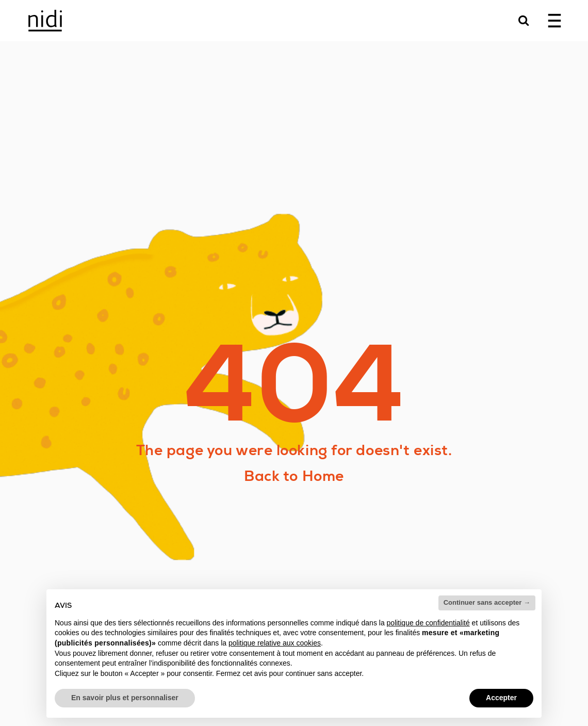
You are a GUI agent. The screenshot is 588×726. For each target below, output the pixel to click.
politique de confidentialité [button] (428, 623)
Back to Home (294, 476)
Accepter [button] (501, 698)
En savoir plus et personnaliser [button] (125, 698)
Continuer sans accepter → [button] (487, 602)
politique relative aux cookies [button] (275, 643)
